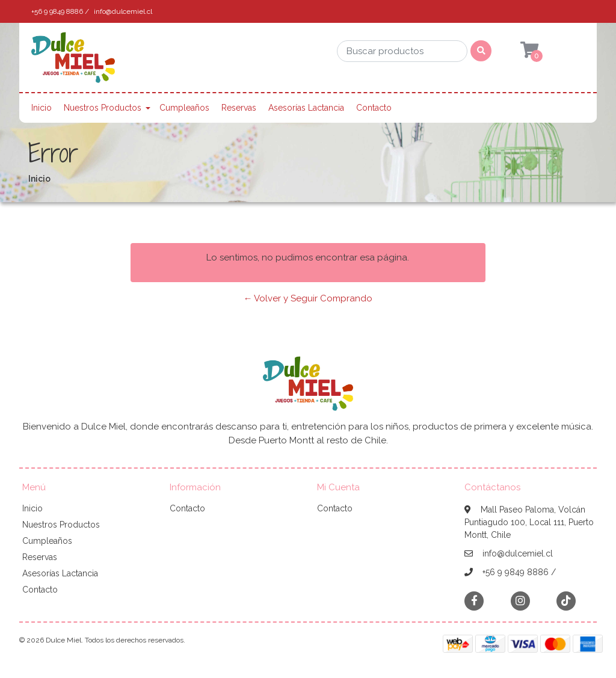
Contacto (374, 108)
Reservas (239, 108)
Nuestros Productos (103, 108)
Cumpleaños (184, 108)
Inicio (42, 108)
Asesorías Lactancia (306, 108)
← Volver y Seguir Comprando (308, 298)
